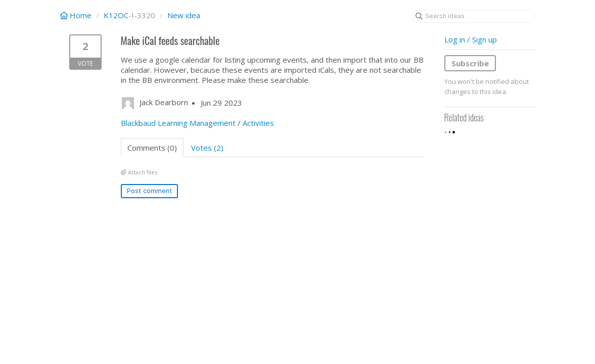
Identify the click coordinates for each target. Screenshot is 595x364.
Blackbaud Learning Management (178, 123)
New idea (184, 15)
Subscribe (470, 63)
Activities (258, 123)
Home (77, 15)
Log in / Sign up (471, 39)
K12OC (116, 15)
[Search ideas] (474, 16)
